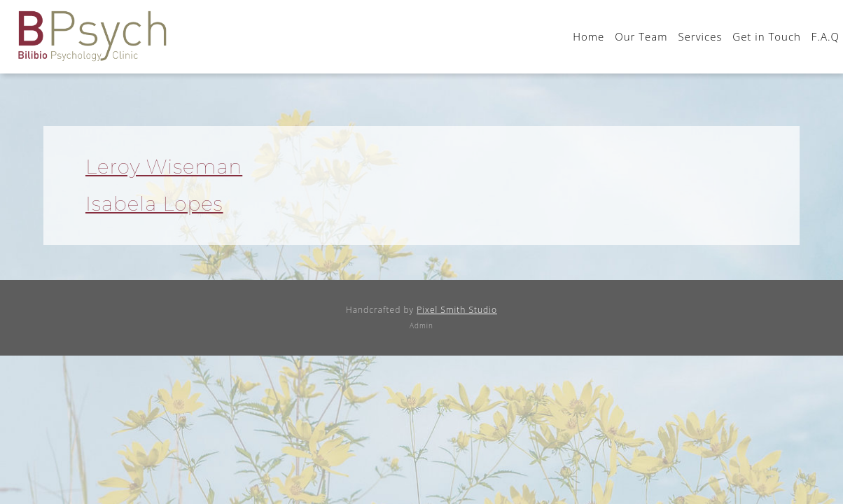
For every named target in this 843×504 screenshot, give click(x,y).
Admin (421, 325)
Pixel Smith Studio (457, 310)
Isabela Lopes (154, 204)
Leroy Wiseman (164, 167)
